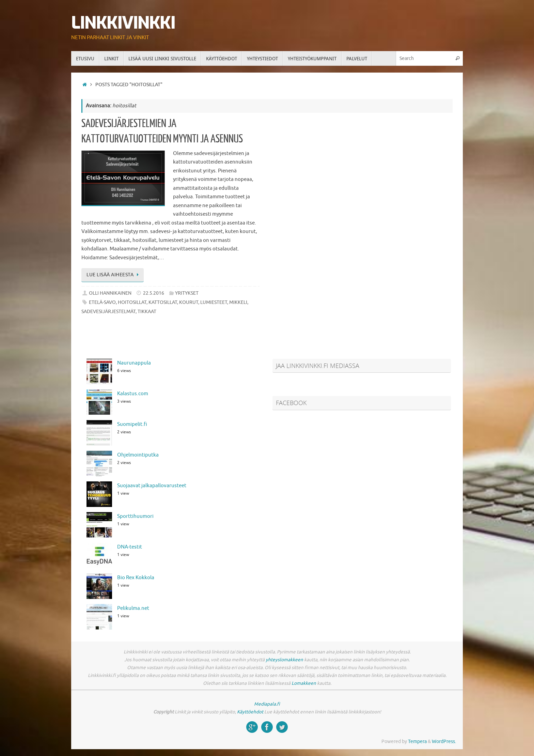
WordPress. (444, 742)
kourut (189, 302)
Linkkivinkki (123, 23)
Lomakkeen (304, 683)
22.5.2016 (154, 293)
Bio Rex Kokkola (136, 578)
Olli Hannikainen (110, 293)
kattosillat (163, 302)
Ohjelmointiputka (138, 455)
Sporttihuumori (135, 516)
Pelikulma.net (133, 608)
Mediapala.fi (267, 704)
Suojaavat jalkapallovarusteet (152, 486)
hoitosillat (132, 302)
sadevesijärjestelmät (108, 312)
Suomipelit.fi (132, 424)
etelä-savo (102, 302)
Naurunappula (134, 363)
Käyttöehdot (250, 712)
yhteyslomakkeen (284, 660)
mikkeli (238, 302)
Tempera (417, 742)
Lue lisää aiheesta (114, 275)
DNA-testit (130, 547)
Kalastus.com (133, 394)
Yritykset (187, 293)
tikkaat (147, 312)
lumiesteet (214, 302)
